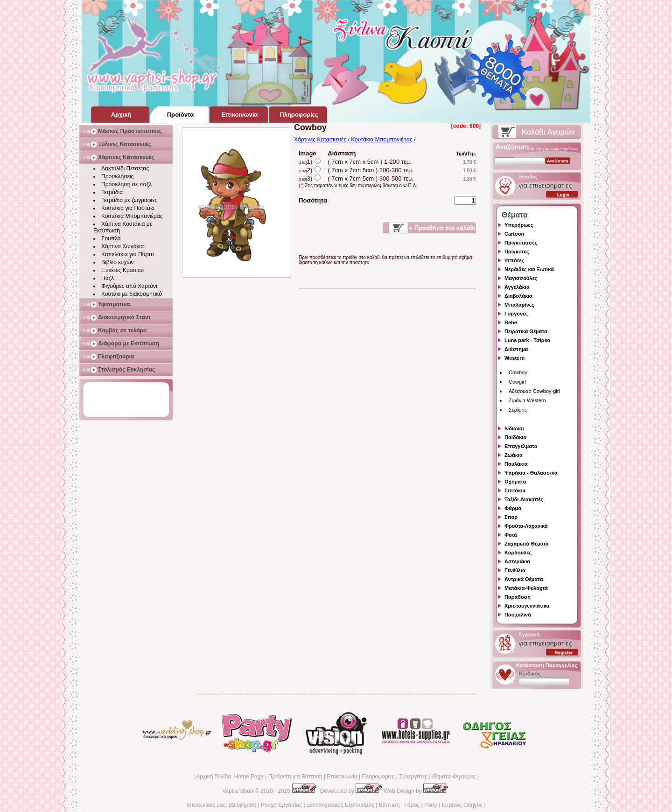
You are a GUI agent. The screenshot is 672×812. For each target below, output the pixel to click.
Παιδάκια (515, 437)
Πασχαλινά (518, 615)
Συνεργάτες (413, 777)
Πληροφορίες (378, 777)
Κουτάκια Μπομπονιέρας (132, 216)
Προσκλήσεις (117, 176)
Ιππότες (514, 260)
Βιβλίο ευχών (118, 262)
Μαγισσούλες (521, 278)
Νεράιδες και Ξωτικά (529, 269)
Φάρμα (513, 508)
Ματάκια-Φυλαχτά (526, 588)
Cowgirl (517, 382)
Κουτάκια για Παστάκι (128, 208)
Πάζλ (108, 278)
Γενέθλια (515, 570)
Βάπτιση (389, 805)
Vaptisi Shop (238, 791)
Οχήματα (515, 482)
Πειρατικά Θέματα (526, 331)
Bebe (511, 322)
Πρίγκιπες (517, 252)
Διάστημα (516, 349)
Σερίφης (518, 410)
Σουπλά (111, 238)
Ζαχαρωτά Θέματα (527, 544)
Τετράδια (112, 192)
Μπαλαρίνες (519, 305)
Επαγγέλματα (521, 446)
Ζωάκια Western (527, 400)
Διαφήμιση (243, 805)
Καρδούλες (518, 553)
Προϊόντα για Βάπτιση (295, 777)
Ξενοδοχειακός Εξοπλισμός (340, 805)
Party (431, 805)
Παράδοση (518, 597)
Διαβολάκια (518, 296)
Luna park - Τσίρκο (527, 340)
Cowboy (518, 372)
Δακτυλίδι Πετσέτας (125, 168)
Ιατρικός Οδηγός (462, 805)
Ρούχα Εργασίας (281, 805)
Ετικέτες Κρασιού (122, 270)
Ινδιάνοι (514, 428)
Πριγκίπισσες (521, 243)
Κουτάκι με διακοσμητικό (132, 294)
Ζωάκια (514, 455)
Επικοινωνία (342, 777)
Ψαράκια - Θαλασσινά (531, 473)
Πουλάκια (516, 464)
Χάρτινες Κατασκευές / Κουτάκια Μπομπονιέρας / (355, 140)
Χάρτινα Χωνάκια (122, 246)
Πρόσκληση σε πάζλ (126, 184)
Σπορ (511, 517)
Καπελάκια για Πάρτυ (128, 254)
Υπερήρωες (519, 225)
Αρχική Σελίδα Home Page (230, 777)
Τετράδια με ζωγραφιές (129, 200)
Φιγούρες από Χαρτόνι (129, 286)
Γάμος (412, 805)
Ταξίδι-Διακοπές (524, 499)
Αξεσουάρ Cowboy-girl (534, 391)
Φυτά (511, 535)
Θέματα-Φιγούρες (454, 777)
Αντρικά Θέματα (524, 579)
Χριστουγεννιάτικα (527, 606)
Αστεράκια (517, 561)
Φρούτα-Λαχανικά (526, 526)
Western (514, 358)
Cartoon (514, 234)
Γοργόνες (516, 314)
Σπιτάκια (515, 490)
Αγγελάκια (517, 287)
